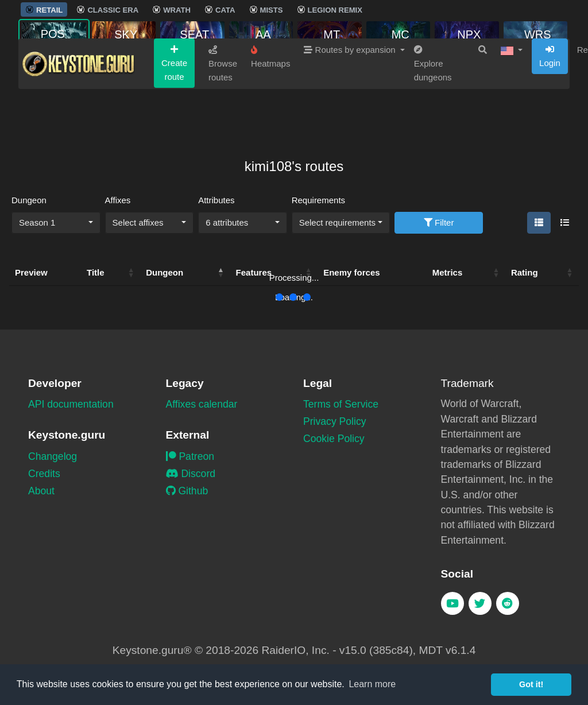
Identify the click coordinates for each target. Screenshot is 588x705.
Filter (439, 222)
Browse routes (223, 107)
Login (550, 99)
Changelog (53, 456)
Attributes (216, 200)
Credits (44, 474)
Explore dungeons (433, 107)
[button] (512, 93)
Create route (174, 106)
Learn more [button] (372, 684)
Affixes (118, 200)
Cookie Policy (334, 439)
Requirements (318, 200)
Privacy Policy (335, 421)
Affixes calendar (202, 404)
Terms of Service (341, 404)
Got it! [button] (531, 684)
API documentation (71, 404)
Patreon (190, 456)
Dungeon (29, 200)
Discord (191, 474)
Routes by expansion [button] (351, 93)
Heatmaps (270, 100)
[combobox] (56, 223)
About (41, 491)
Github (187, 491)
